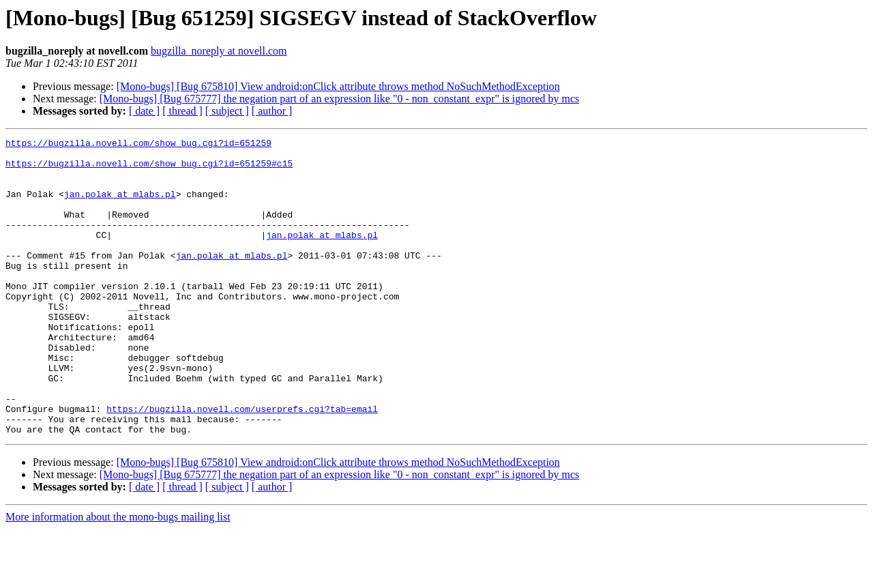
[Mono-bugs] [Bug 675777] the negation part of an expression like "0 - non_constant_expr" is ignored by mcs (340, 99)
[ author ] (272, 111)
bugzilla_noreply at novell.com (219, 51)
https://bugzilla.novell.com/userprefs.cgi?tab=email (242, 464)
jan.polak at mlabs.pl (120, 206)
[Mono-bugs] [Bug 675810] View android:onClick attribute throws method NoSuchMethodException (338, 86)
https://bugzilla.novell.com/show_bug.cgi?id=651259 (138, 145)
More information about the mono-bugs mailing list (118, 576)
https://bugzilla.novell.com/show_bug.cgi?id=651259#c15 (149, 169)
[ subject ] (227, 111)
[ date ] (144, 111)
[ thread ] (182, 111)
